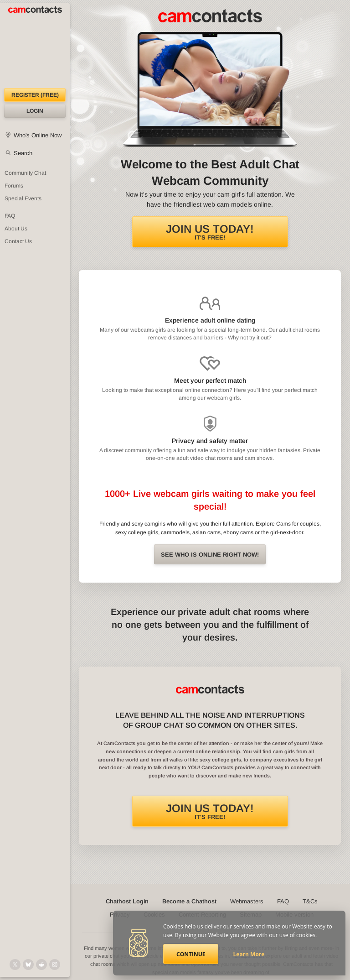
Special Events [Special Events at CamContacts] (23, 198)
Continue (191, 954)
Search (23, 153)
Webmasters (247, 901)
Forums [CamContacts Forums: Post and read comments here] (14, 186)
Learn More (249, 954)
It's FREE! (210, 232)
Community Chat (25, 173)
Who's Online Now (38, 135)
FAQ (283, 901)
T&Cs (310, 901)
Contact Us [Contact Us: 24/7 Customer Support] (18, 241)
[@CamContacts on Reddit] (41, 964)
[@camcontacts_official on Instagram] (55, 964)
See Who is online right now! (210, 555)
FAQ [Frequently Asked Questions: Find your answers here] (10, 216)
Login (35, 111)
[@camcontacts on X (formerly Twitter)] (15, 964)
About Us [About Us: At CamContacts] (16, 229)
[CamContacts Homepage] (35, 46)
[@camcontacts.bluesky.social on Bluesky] (28, 964)
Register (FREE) (35, 95)
